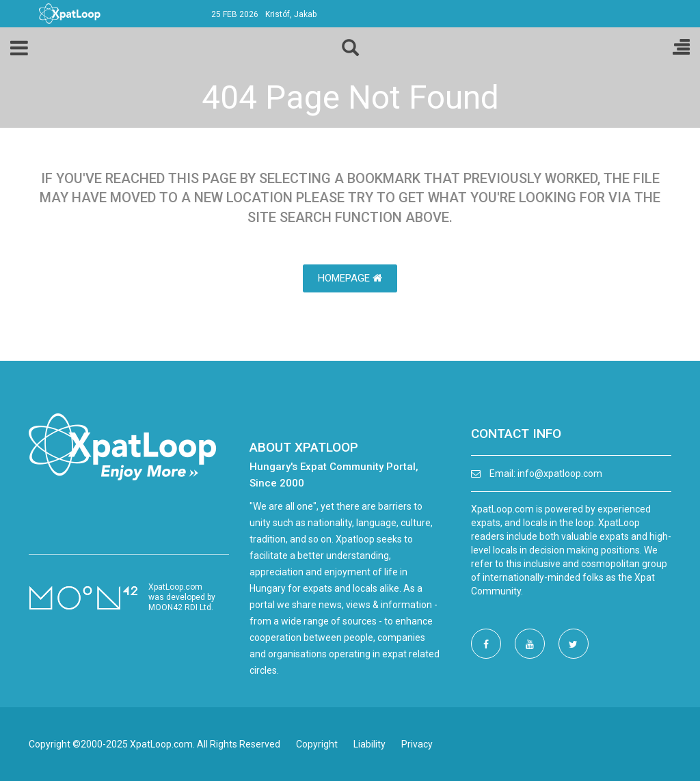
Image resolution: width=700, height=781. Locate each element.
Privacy (417, 744)
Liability (369, 744)
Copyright (317, 744)
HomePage (350, 278)
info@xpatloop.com (560, 474)
